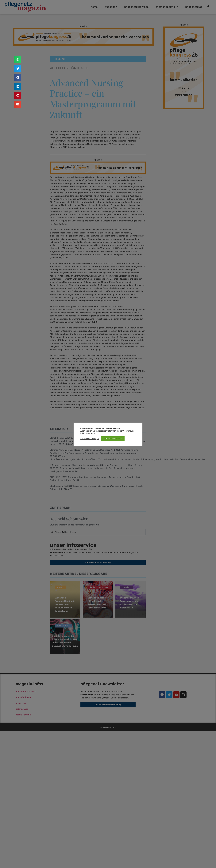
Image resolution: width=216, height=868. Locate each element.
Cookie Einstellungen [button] (90, 439)
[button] (18, 60)
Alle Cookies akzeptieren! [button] (113, 439)
